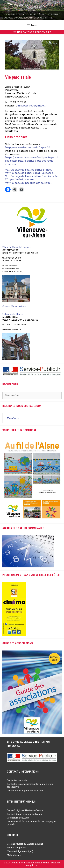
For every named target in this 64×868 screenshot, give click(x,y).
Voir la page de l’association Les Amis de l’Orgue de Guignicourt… (31, 178)
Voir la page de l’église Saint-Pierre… (29, 170)
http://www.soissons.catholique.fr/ (27, 147)
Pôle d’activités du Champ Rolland (25, 844)
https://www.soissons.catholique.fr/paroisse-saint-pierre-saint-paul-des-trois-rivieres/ (32, 161)
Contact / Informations (14, 306)
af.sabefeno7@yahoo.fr (32, 105)
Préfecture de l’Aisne (18, 818)
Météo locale (14, 855)
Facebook (13, 418)
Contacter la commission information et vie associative (30, 785)
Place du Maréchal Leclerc (17, 247)
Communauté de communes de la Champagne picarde (31, 823)
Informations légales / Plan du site (25, 791)
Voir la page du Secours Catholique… (29, 183)
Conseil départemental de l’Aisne (25, 814)
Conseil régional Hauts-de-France (25, 810)
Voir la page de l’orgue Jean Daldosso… (30, 173)
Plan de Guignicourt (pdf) (20, 851)
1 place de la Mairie (13, 314)
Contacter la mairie (17, 780)
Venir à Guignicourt (17, 847)
